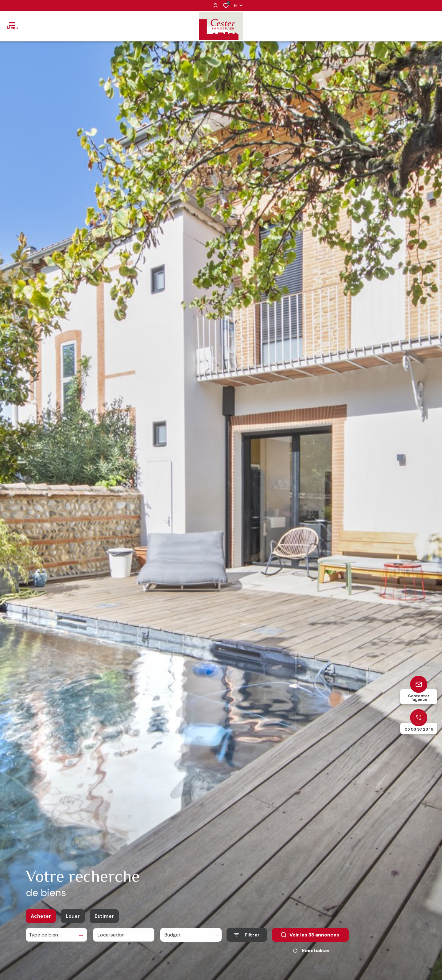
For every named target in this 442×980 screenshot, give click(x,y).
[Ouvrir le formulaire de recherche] (247, 937)
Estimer (104, 918)
